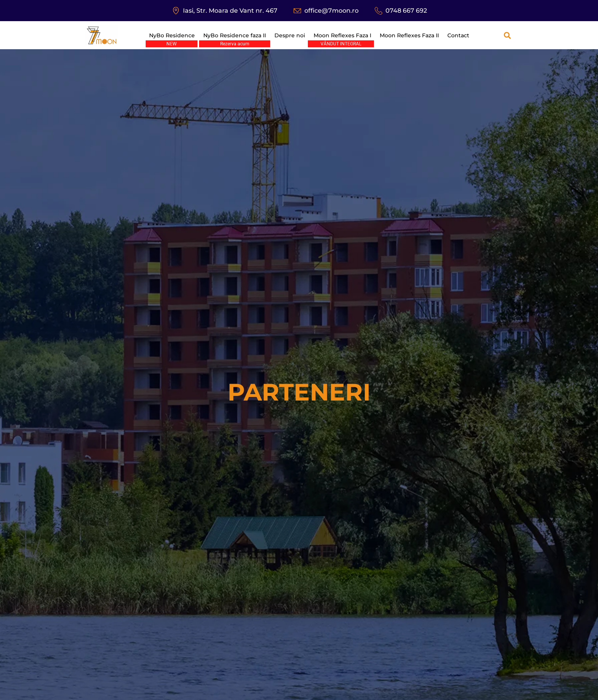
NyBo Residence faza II (235, 35)
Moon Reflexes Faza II (409, 35)
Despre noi (290, 35)
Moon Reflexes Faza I (342, 35)
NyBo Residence (172, 35)
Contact (458, 35)
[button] (507, 35)
